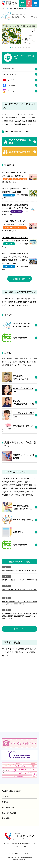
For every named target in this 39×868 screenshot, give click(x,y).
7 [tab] (26, 47)
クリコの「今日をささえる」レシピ (15, 179)
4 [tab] (18, 47)
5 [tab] (21, 47)
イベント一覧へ (19, 629)
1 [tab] (10, 47)
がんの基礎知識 (8, 807)
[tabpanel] (19, 34)
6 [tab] (24, 47)
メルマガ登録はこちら (10, 74)
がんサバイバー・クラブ (16, 9)
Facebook (12, 85)
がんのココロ (9, 195)
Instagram (13, 91)
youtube (12, 80)
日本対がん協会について (11, 791)
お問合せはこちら (9, 69)
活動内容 (5, 797)
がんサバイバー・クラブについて (17, 132)
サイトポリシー (28, 853)
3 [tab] (15, 47)
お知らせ (9, 244)
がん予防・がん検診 (9, 813)
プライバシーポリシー (13, 853)
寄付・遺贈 (6, 818)
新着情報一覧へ (20, 279)
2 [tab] (13, 47)
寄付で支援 (29, 3)
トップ (3, 9)
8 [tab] (29, 47)
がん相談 (22, 4)
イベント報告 (17, 212)
